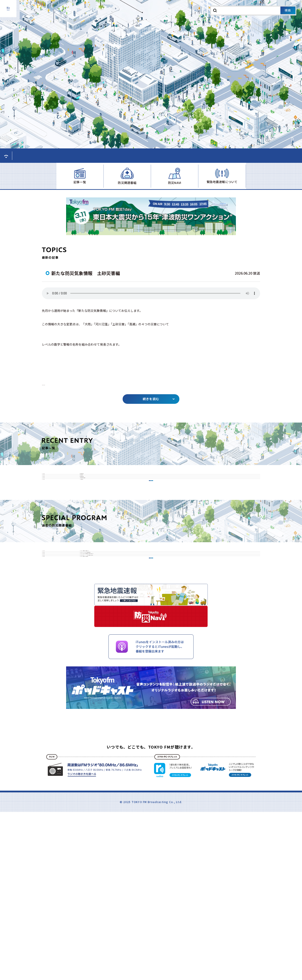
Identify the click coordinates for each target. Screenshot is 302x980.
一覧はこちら (151, 562)
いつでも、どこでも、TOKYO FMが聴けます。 (151, 948)
